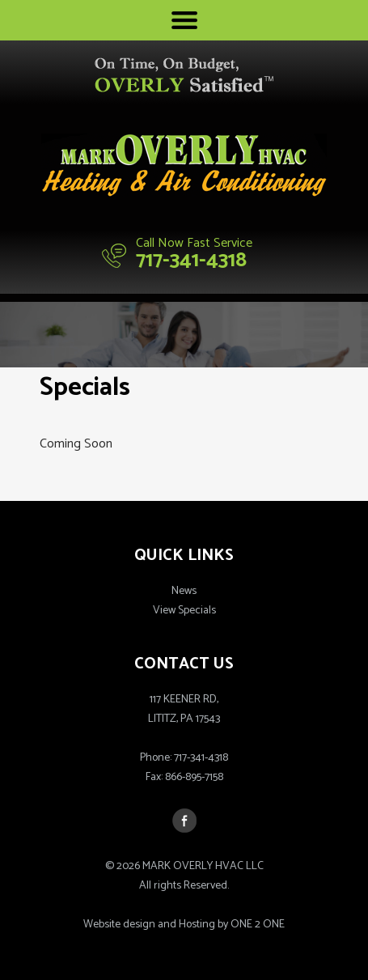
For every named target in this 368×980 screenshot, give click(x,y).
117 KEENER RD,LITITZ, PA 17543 (184, 709)
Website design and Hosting (149, 925)
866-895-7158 (194, 777)
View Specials (184, 611)
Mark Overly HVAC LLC (184, 165)
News (184, 591)
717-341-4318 (191, 260)
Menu (184, 20)
